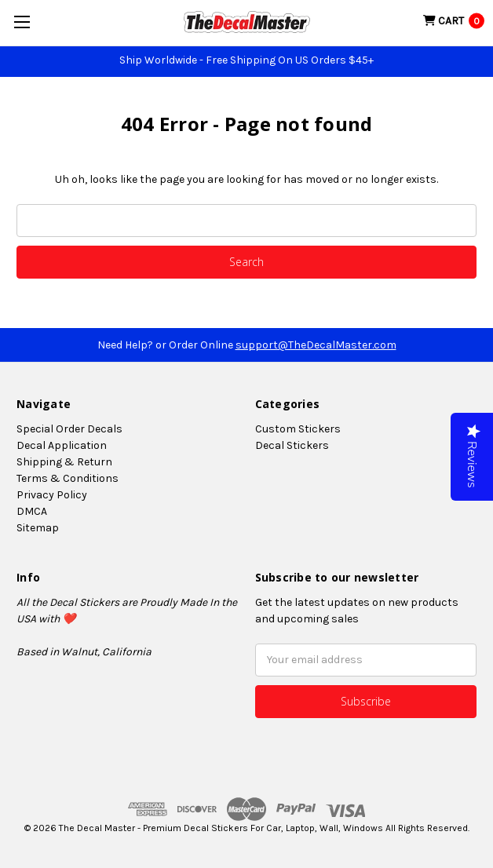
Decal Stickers (292, 445)
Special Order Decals (69, 429)
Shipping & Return (64, 462)
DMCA (32, 511)
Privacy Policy (52, 495)
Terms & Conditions (68, 478)
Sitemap (38, 528)
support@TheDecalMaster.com (316, 345)
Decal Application (62, 445)
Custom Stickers (298, 429)
